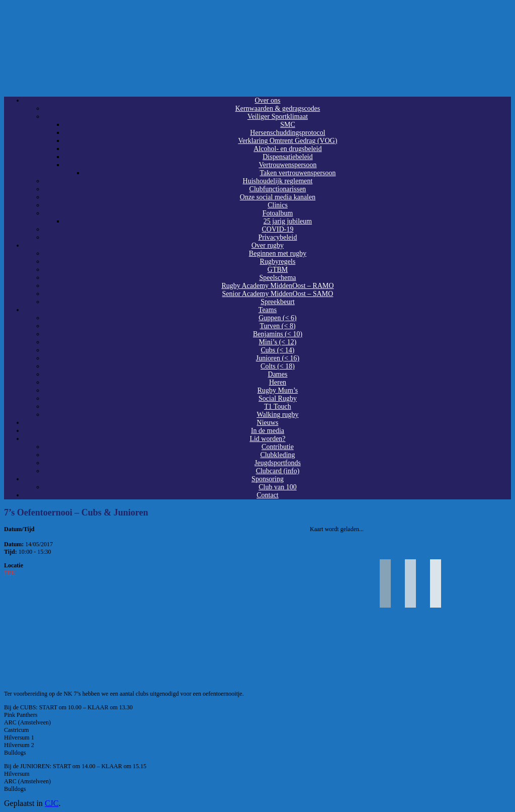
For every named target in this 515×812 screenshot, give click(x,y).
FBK (10, 573)
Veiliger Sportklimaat (278, 117)
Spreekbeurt (278, 302)
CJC (52, 803)
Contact (268, 495)
